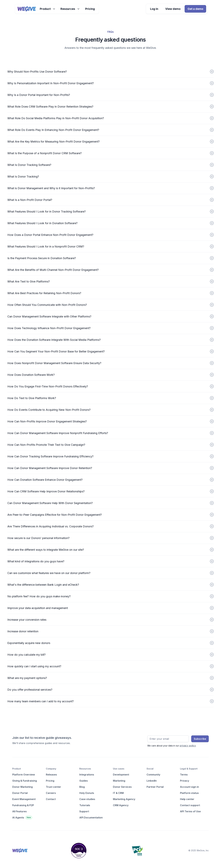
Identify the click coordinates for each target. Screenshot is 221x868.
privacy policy (188, 746)
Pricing (90, 9)
